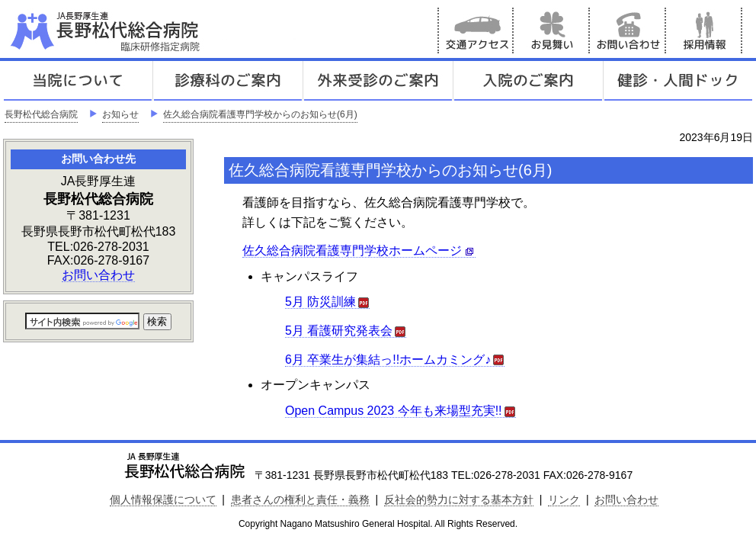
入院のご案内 (528, 81)
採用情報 (704, 30)
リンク (564, 499)
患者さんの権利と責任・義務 (300, 499)
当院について (78, 81)
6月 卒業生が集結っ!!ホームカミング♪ (395, 360)
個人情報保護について (163, 499)
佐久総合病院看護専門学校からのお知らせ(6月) (260, 114)
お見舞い (552, 30)
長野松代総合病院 (41, 114)
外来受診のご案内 (378, 81)
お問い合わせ (628, 30)
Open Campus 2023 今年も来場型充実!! (400, 411)
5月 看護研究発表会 (346, 331)
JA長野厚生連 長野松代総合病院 (152, 30)
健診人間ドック (678, 81)
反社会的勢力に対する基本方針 (459, 499)
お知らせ (120, 114)
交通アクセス (476, 30)
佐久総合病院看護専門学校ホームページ (359, 251)
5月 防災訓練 (327, 302)
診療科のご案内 (228, 81)
